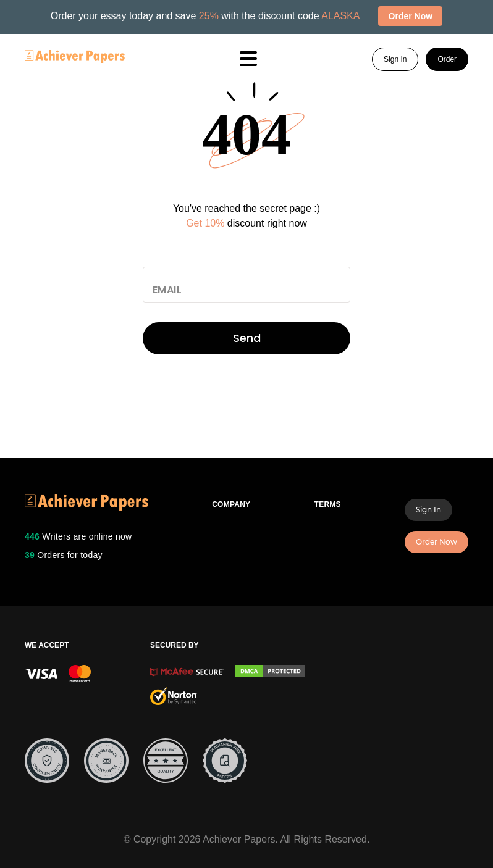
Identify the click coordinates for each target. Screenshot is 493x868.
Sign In (395, 59)
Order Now (436, 542)
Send (247, 338)
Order (447, 59)
